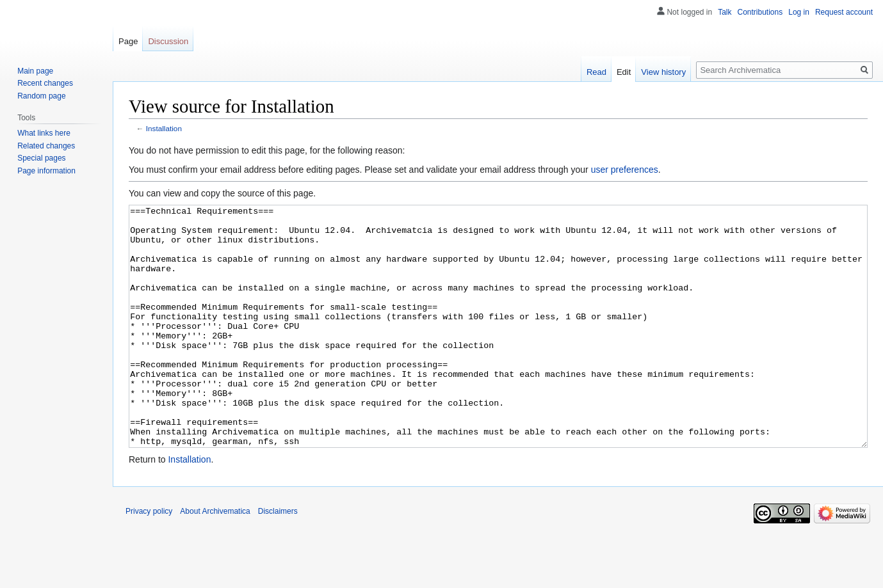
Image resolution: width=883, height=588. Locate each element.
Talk (725, 12)
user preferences (625, 170)
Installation (164, 128)
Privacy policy (149, 559)
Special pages (41, 158)
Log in (799, 12)
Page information (46, 171)
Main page (35, 71)
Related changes (46, 146)
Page (128, 41)
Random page (41, 96)
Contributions (760, 12)
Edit (624, 72)
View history (663, 72)
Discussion (168, 41)
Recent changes (45, 83)
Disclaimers (278, 559)
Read (596, 72)
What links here (44, 133)
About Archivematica (215, 559)
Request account (844, 12)
